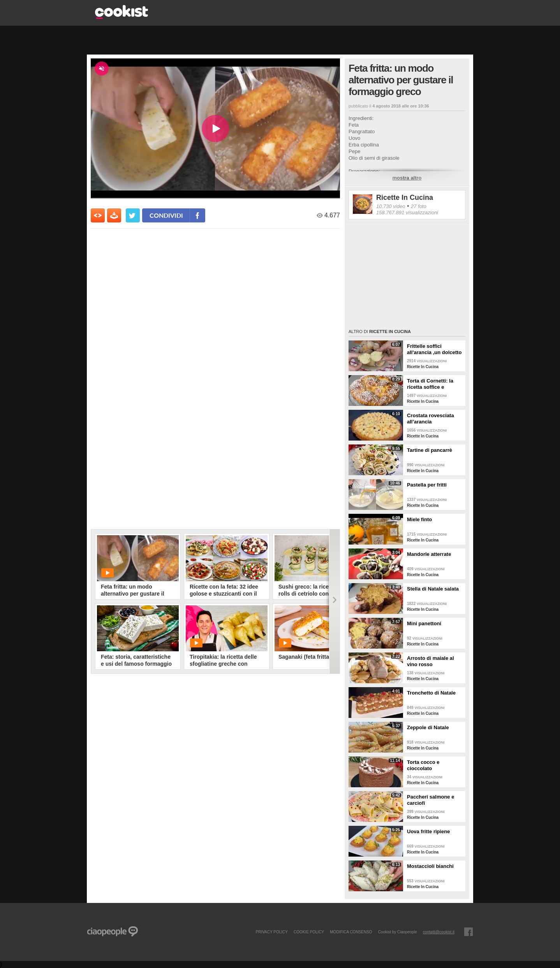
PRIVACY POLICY (271, 932)
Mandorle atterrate (429, 554)
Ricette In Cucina (405, 197)
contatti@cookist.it (439, 932)
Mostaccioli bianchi (430, 866)
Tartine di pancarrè (430, 450)
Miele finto (419, 519)
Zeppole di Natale (428, 727)
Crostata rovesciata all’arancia (431, 419)
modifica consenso (351, 932)
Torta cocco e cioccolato (423, 765)
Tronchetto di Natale (431, 693)
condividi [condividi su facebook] (166, 215)
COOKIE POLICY (309, 932)
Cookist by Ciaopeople (398, 932)
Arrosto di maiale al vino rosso (431, 661)
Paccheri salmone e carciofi (431, 800)
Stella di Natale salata (433, 589)
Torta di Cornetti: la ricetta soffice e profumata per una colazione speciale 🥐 (433, 384)
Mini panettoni (424, 623)
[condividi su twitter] (133, 215)
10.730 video (391, 206)
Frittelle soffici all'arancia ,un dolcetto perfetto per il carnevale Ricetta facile (435, 349)
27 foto (419, 206)
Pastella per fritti (427, 485)
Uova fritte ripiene (429, 831)
